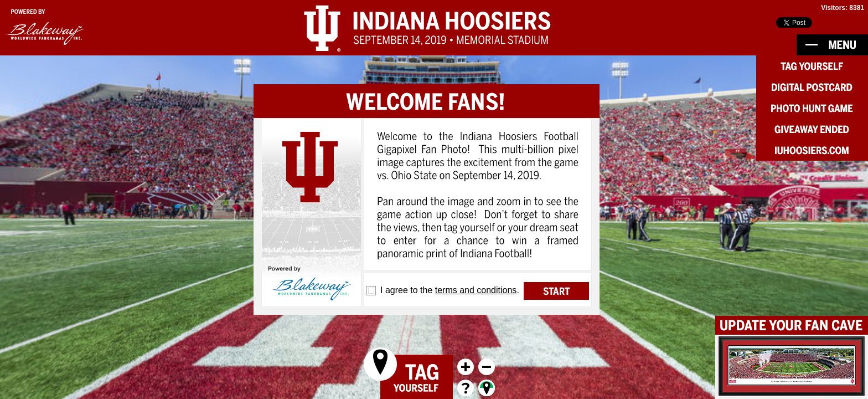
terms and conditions (476, 290)
